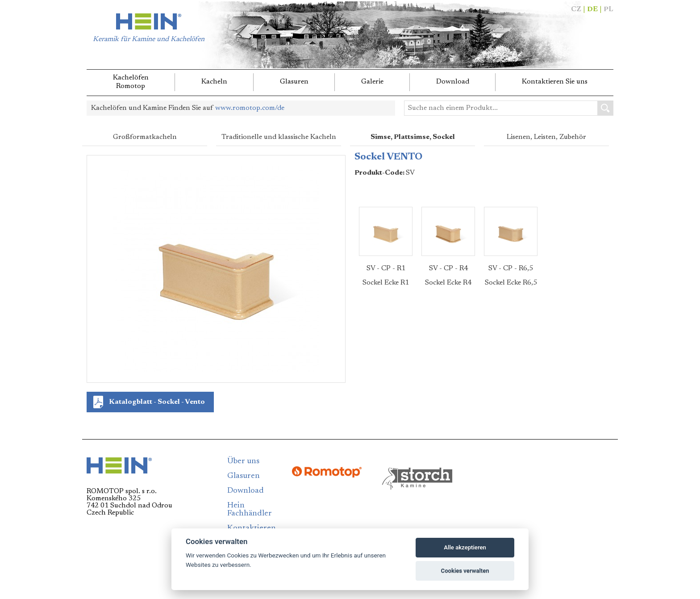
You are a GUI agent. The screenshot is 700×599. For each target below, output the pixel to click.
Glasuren (294, 82)
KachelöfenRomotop (131, 82)
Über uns (243, 461)
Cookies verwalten (465, 571)
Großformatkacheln (145, 137)
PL (608, 9)
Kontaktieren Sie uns (555, 82)
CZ (576, 9)
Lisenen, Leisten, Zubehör (546, 137)
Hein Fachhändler (250, 510)
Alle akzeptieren (465, 547)
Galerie (372, 82)
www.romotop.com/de (250, 108)
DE (592, 9)
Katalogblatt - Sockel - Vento (157, 402)
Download (453, 82)
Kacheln (214, 82)
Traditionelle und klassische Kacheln (279, 137)
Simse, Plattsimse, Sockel (413, 137)
